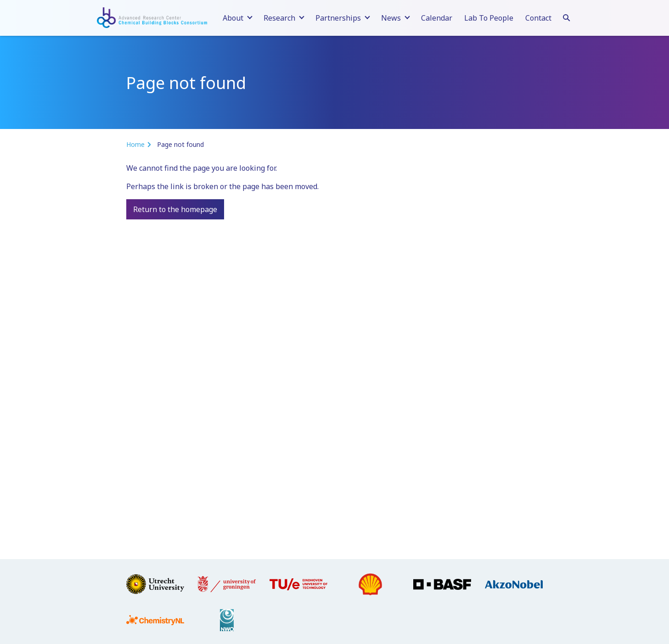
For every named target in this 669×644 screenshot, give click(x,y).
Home (135, 144)
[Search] (567, 17)
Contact (538, 18)
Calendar (437, 18)
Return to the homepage (175, 209)
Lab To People (489, 18)
